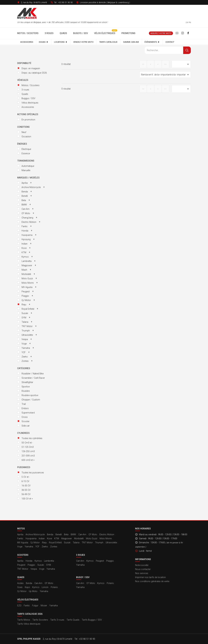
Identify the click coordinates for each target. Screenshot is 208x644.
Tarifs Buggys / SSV (92, 620)
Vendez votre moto (83, 42)
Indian (42, 539)
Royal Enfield (55, 543)
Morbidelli (79, 539)
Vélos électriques (105, 33)
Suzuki (67, 543)
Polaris (54, 587)
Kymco (38, 561)
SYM (49, 565)
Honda (29, 561)
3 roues (49, 33)
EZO (19, 606)
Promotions (128, 33)
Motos (21, 529)
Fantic (20, 539)
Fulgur (35, 606)
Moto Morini (106, 539)
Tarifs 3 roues (57, 620)
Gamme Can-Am (131, 42)
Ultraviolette (111, 543)
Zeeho (45, 547)
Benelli (59, 534)
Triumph (99, 543)
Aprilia (20, 534)
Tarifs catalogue (108, 42)
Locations (61, 42)
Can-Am (82, 534)
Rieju (44, 543)
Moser (44, 606)
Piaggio (31, 565)
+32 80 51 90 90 (65, 2)
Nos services (142, 573)
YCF (37, 547)
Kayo (27, 587)
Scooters (23, 555)
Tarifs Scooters (40, 620)
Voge (20, 547)
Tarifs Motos (24, 620)
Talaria (76, 543)
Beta (66, 534)
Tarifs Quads (73, 620)
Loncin (45, 587)
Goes (20, 587)
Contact (170, 42)
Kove (49, 539)
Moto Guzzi (92, 539)
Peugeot (21, 565)
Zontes (54, 547)
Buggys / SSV (81, 33)
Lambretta (49, 561)
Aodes (20, 583)
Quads (63, 33)
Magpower (67, 539)
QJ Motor (35, 543)
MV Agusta (23, 543)
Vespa (34, 569)
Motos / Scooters (28, 33)
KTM (57, 539)
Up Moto (33, 591)
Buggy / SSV (83, 577)
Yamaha (29, 547)
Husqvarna (31, 539)
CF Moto (93, 534)
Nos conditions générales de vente (152, 581)
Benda (50, 534)
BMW (73, 534)
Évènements (152, 42)
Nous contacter (143, 569)
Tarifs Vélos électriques (29, 624)
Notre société (142, 565)
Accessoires (27, 42)
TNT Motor (87, 543)
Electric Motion (107, 534)
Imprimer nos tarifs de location (150, 577)
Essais (44, 42)
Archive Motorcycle (35, 534)
